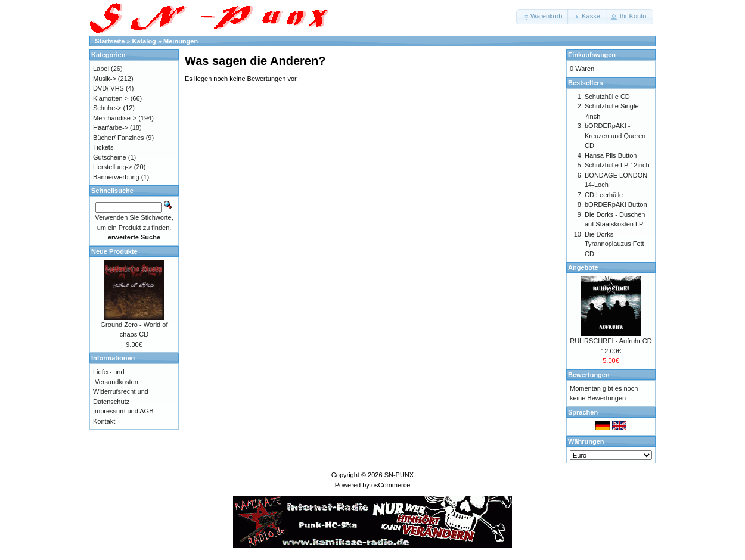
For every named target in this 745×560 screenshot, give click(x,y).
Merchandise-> (115, 118)
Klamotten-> (111, 98)
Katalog (144, 41)
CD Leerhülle (604, 195)
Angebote (583, 267)
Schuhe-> (107, 108)
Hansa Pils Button (611, 155)
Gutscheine (110, 157)
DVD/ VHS (108, 88)
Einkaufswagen (592, 55)
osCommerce (391, 485)
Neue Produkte (114, 251)
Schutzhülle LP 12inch (617, 165)
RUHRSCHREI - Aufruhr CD (611, 341)
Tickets (103, 147)
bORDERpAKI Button (616, 204)
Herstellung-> (113, 167)
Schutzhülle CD (607, 97)
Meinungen (181, 41)
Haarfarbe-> (111, 127)
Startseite (110, 41)
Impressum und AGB (123, 411)
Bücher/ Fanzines (119, 138)
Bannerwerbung (116, 177)
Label (101, 69)
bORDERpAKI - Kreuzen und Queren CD (615, 136)
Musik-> (105, 79)
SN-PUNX (399, 475)
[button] (543, 17)
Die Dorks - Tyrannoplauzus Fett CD (614, 244)
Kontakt (104, 421)
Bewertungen (589, 375)
